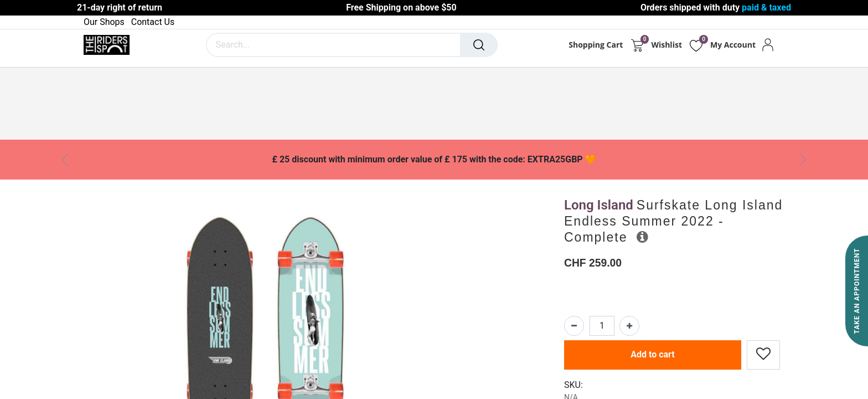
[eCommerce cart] (637, 45)
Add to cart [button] (653, 354)
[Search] (479, 45)
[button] (642, 237)
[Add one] (629, 326)
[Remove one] (574, 326)
